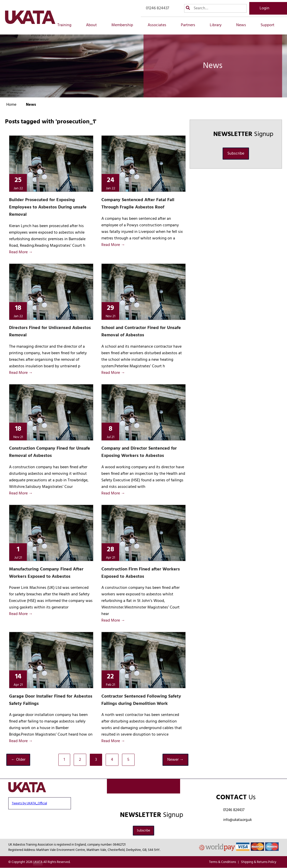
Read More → (21, 252)
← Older (18, 760)
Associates (160, 25)
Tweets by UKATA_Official (29, 803)
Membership (125, 25)
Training (67, 25)
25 (18, 183)
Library (218, 25)
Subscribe (236, 154)
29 (111, 311)
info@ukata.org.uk (237, 820)
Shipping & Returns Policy (259, 862)
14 (18, 679)
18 (18, 311)
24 (111, 183)
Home (11, 105)
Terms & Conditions (222, 862)
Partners (191, 25)
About (94, 25)
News (244, 25)
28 (111, 552)
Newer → (175, 760)
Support (270, 25)
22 (111, 679)
